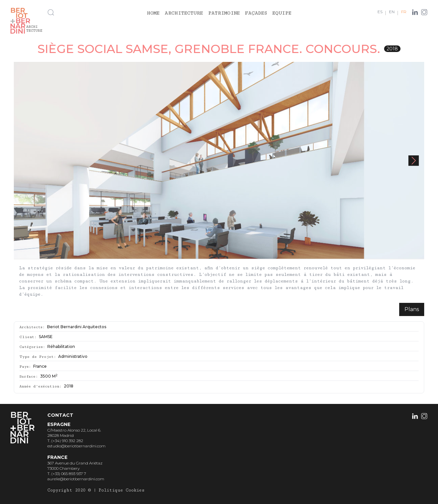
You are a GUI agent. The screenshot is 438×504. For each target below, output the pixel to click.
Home (153, 13)
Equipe (282, 13)
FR (404, 12)
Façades (256, 13)
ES (380, 12)
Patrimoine (224, 13)
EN (392, 12)
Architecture (184, 13)
